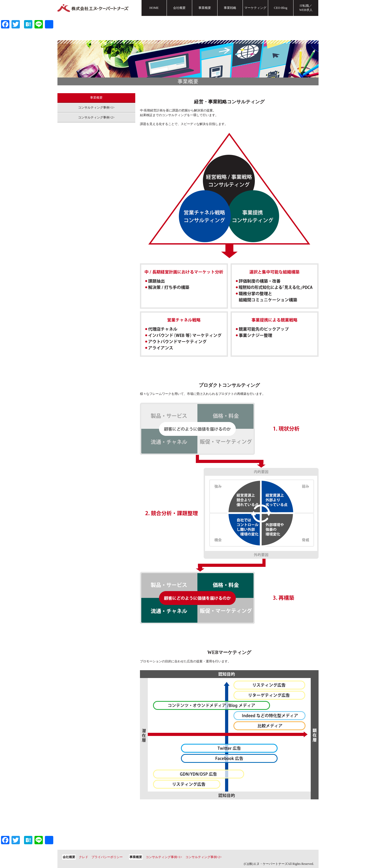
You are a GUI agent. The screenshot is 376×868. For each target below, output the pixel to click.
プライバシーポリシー (107, 857)
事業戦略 (230, 8)
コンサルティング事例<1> (96, 108)
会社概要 (179, 8)
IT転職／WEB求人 (306, 8)
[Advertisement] (96, 194)
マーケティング (255, 8)
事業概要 (205, 8)
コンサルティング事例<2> (96, 117)
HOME (154, 8)
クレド (84, 857)
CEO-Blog (281, 8)
